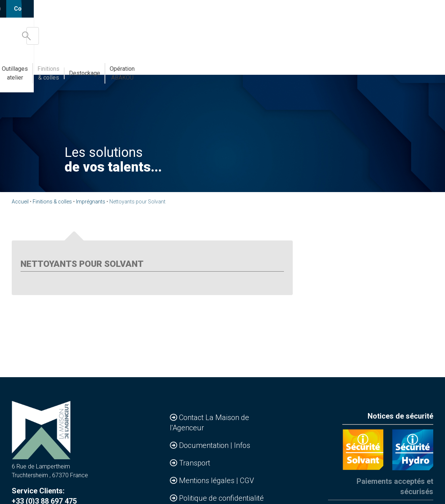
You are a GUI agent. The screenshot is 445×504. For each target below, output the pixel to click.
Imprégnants (91, 202)
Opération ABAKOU (395, 64)
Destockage (346, 64)
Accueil (20, 202)
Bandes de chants (133, 64)
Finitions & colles (298, 64)
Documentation (205, 445)
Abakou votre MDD (189, 64)
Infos (242, 445)
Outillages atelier (245, 64)
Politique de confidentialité (221, 498)
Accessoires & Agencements (63, 64)
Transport (195, 463)
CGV (247, 481)
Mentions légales (208, 481)
